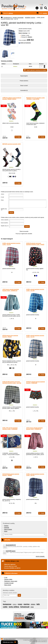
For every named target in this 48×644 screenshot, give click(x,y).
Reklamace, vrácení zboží (11, 581)
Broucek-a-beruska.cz (42, 641)
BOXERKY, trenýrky (30, 18)
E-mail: (3, 197)
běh (38, 604)
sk (42, 5)
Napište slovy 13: (5, 226)
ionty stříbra (14, 607)
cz (40, 5)
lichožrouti (25, 607)
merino (27, 604)
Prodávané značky (9, 523)
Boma (6, 531)
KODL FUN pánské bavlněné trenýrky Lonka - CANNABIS (10, 428)
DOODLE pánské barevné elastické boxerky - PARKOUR (36, 382)
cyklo (5, 607)
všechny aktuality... (40, 556)
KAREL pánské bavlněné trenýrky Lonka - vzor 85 (11, 244)
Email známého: (5, 223)
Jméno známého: (5, 220)
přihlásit (11, 13)
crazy (20, 604)
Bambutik (7, 528)
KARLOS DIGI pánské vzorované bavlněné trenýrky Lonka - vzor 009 (12, 382)
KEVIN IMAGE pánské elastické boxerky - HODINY (11, 475)
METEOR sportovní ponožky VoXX (12, 144)
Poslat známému (24, 81)
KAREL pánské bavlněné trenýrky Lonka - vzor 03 (35, 475)
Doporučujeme (24, 76)
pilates (33, 604)
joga (32, 607)
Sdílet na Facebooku (26, 43)
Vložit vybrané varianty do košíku (36, 70)
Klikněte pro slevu (9, 642)
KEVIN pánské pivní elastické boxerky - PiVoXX (10, 336)
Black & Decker (8, 529)
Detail (18, 137)
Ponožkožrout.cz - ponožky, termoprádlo (13, 18)
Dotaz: (2, 200)
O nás (6, 578)
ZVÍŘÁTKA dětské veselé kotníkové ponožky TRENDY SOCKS (12, 98)
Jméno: (3, 194)
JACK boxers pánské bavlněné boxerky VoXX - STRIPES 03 (11, 290)
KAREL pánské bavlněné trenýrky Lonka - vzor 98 (35, 290)
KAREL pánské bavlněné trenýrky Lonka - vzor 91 (35, 336)
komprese (7, 604)
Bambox (6, 526)
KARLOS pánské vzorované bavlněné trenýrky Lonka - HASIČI (35, 244)
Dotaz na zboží (24, 86)
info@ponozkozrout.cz (9, 639)
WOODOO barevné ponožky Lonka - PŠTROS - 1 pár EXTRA (35, 98)
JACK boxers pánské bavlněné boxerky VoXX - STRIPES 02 (34, 428)
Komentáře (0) (24, 90)
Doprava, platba (8, 579)
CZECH (15, 604)
